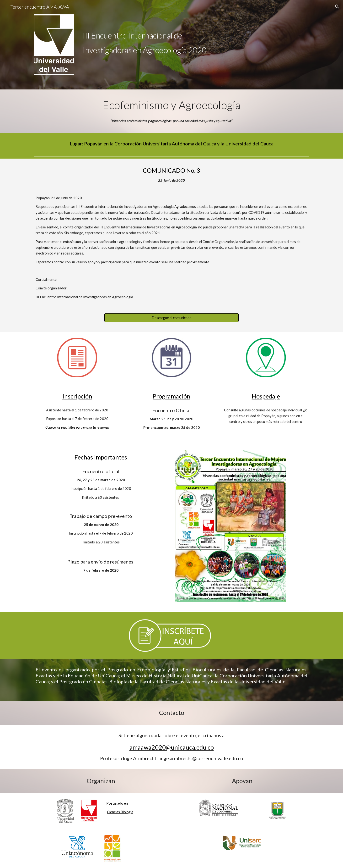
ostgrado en (119, 803)
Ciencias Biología (120, 812)
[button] (337, 7)
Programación (171, 396)
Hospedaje (266, 396)
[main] (195, 35)
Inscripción (77, 396)
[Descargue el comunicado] (171, 318)
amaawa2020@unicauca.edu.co (172, 747)
